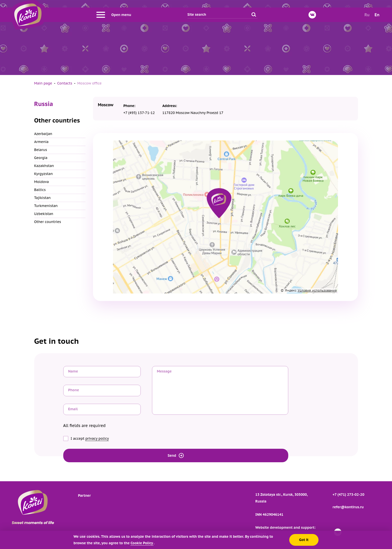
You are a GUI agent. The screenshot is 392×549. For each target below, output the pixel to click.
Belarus (41, 150)
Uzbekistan (44, 214)
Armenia (41, 142)
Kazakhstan (44, 166)
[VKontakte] (312, 15)
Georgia (41, 158)
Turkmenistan (46, 206)
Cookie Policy (142, 543)
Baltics (40, 190)
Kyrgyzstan (43, 174)
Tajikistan (42, 198)
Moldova (42, 182)
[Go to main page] (28, 15)
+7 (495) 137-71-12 (139, 113)
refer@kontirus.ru (348, 507)
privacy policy (97, 438)
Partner (84, 495)
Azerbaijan (43, 134)
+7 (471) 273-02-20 (348, 494)
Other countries (48, 222)
